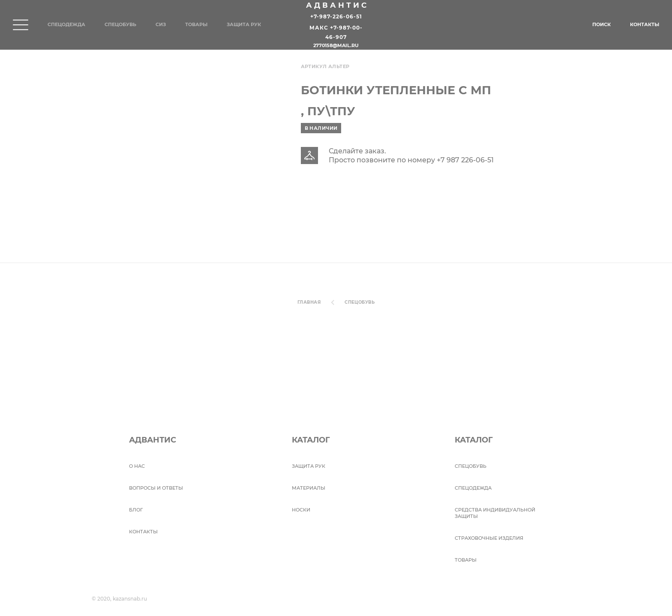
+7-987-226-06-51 (336, 16)
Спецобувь (120, 24)
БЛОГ (136, 510)
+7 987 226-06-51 (465, 160)
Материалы (309, 488)
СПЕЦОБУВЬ (360, 302)
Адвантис (337, 5)
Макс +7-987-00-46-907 (336, 33)
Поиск (601, 24)
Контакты (645, 24)
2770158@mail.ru (336, 46)
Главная (309, 302)
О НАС (137, 466)
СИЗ (161, 24)
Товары (196, 24)
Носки (301, 510)
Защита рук (244, 24)
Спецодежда (66, 24)
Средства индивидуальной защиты (495, 513)
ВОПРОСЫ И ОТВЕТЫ (156, 488)
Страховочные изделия (489, 538)
